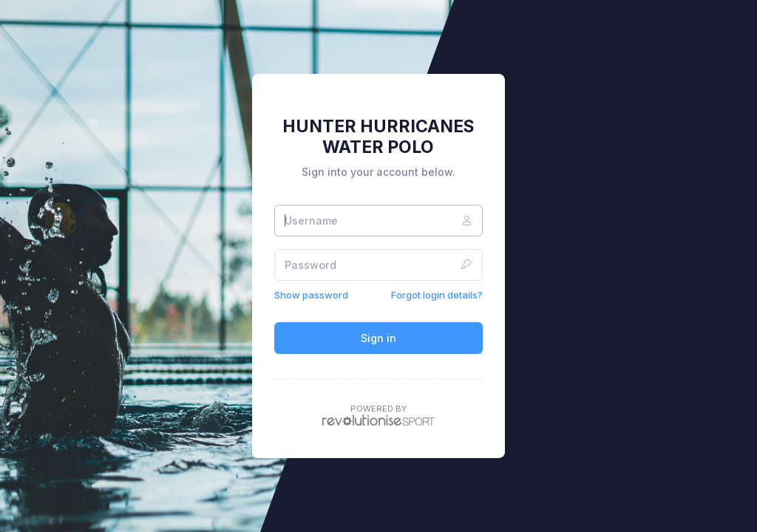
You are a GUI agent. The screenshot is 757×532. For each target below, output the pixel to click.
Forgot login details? (437, 295)
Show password (311, 295)
